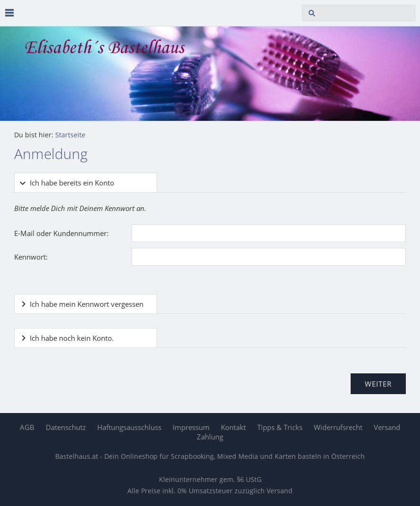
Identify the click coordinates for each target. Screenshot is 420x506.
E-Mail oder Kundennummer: (61, 233)
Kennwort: (31, 257)
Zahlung (210, 437)
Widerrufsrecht (338, 427)
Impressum (191, 427)
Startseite (70, 135)
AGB (27, 427)
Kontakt (233, 427)
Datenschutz (66, 427)
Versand (387, 427)
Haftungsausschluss (129, 427)
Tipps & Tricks (280, 427)
